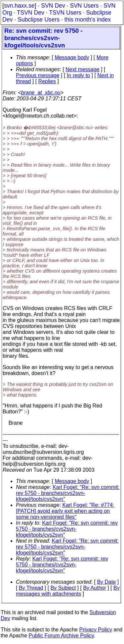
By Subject (63, 588)
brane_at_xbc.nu (41, 93)
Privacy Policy (96, 630)
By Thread (31, 588)
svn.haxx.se (19, 6)
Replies (47, 81)
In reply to (78, 75)
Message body (72, 57)
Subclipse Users (39, 20)
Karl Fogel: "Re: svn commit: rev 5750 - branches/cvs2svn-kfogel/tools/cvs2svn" (68, 493)
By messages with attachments (68, 591)
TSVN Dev (31, 13)
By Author (94, 588)
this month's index (88, 20)
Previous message (38, 75)
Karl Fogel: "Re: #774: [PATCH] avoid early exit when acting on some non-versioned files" (65, 511)
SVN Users (84, 6)
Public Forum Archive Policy (61, 636)
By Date (106, 582)
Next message (82, 69)
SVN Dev (53, 6)
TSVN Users (65, 13)
